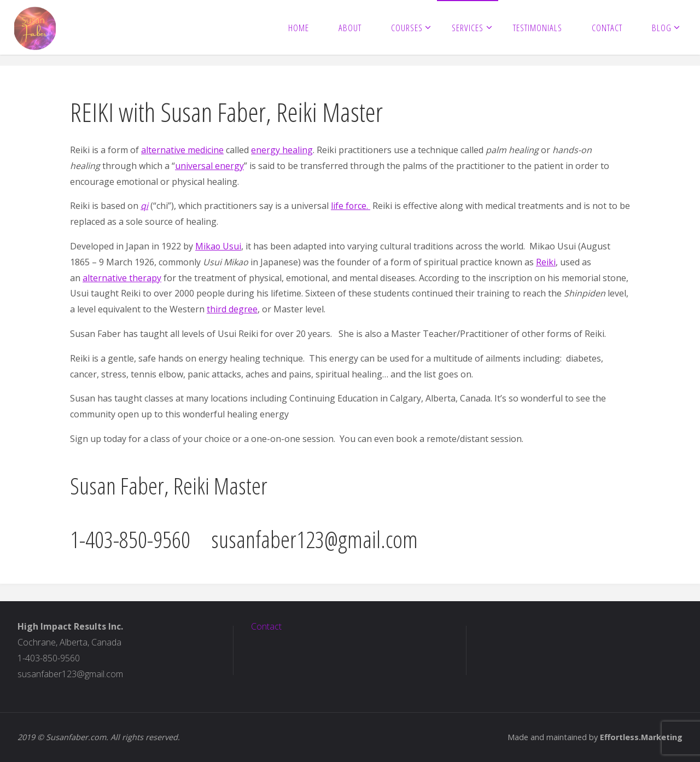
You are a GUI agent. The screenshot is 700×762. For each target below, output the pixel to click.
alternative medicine (182, 150)
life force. (351, 206)
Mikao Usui (218, 246)
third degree (232, 309)
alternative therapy (122, 278)
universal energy (209, 166)
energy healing (282, 150)
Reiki (546, 262)
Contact (266, 626)
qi (144, 206)
